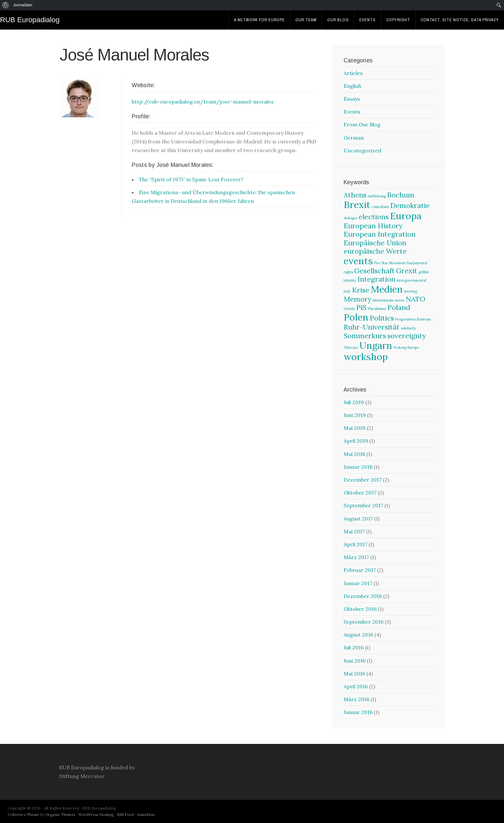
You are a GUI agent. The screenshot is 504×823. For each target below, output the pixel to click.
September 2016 (364, 622)
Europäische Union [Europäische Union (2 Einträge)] (375, 243)
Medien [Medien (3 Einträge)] (387, 289)
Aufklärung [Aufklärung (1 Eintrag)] (377, 196)
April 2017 (355, 544)
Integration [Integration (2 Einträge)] (376, 279)
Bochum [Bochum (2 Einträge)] (401, 195)
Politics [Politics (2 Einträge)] (382, 318)
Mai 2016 (354, 674)
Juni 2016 (355, 661)
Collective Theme (23, 815)
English (352, 86)
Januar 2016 (358, 712)
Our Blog (338, 20)
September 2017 (363, 505)
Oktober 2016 (360, 609)
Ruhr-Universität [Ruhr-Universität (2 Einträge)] (372, 327)
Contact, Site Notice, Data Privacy (460, 20)
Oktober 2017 (360, 493)
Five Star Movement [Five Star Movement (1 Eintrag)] (390, 263)
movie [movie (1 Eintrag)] (400, 300)
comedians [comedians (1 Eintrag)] (380, 207)
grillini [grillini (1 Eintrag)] (424, 272)
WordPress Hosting (96, 815)
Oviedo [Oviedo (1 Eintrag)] (349, 309)
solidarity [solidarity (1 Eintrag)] (409, 328)
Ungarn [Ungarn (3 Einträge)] (376, 345)
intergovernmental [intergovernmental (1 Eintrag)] (411, 280)
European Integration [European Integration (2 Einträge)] (380, 234)
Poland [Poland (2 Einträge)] (399, 307)
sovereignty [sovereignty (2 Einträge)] (407, 336)
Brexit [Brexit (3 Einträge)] (357, 204)
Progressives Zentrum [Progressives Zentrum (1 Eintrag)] (413, 319)
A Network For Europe (259, 20)
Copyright (398, 20)
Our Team (306, 20)
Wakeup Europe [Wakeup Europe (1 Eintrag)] (406, 348)
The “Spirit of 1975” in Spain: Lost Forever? (191, 179)
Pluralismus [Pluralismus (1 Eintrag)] (377, 309)
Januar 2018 (358, 467)
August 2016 (358, 635)
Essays (352, 99)
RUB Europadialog (30, 20)
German (354, 138)
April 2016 (356, 686)
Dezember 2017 (363, 480)
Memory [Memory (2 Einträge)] (358, 299)
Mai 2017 (354, 531)
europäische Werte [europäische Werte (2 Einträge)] (375, 251)
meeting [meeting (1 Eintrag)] (410, 291)
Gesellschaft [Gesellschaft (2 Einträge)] (374, 271)
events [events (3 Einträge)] (358, 261)
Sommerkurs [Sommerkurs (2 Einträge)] (365, 336)
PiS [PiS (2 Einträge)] (361, 307)
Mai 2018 (354, 454)
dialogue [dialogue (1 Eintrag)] (351, 218)
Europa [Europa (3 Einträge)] (406, 216)
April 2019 (356, 441)
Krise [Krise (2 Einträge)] (361, 290)
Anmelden (146, 815)
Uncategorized (362, 150)
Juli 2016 (354, 647)
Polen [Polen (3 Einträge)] (356, 317)
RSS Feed (125, 815)
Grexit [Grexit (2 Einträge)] (407, 271)
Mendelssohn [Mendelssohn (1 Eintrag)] (383, 300)
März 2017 (356, 557)
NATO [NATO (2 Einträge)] (415, 299)
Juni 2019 (355, 415)
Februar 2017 (360, 570)
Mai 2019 (355, 428)
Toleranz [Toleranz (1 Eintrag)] (351, 348)
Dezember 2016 (363, 596)
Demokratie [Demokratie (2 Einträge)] (410, 205)
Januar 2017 (358, 583)
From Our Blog (362, 124)
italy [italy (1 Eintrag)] (347, 291)
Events (368, 20)
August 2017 (358, 519)
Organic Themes (60, 815)
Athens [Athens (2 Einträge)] (355, 195)
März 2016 (356, 699)
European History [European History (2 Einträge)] (373, 226)
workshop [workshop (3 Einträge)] (366, 357)
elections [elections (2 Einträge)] (374, 217)
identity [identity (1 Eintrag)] (350, 280)
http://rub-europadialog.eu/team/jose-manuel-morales (203, 102)
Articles (353, 73)
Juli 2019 (354, 402)
